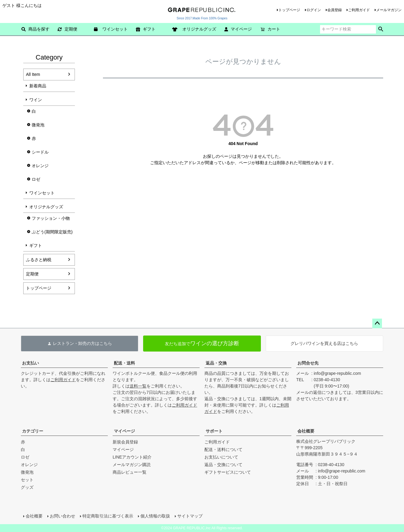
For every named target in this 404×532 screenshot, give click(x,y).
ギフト (146, 29)
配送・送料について (223, 449)
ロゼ (36, 179)
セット (27, 480)
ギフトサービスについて (228, 472)
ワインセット (113, 29)
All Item (33, 74)
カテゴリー (33, 431)
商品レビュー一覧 (130, 472)
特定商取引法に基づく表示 (108, 516)
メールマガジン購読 (132, 465)
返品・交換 (216, 363)
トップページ (289, 10)
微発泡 (38, 125)
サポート (214, 431)
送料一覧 (138, 386)
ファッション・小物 (51, 218)
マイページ (238, 29)
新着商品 (38, 86)
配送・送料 (124, 363)
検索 (381, 29)
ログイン (314, 10)
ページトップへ (377, 323)
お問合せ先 (308, 363)
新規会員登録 (125, 442)
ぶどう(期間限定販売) (52, 232)
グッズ (27, 487)
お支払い (30, 363)
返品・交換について (223, 465)
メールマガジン (389, 10)
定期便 (67, 29)
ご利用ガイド (359, 10)
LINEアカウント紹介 (132, 457)
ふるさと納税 (39, 260)
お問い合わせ (63, 516)
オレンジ (40, 166)
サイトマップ (190, 516)
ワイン (36, 100)
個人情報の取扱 (155, 516)
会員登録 (335, 10)
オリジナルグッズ (196, 29)
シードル (40, 152)
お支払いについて (221, 457)
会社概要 (306, 431)
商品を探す (35, 29)
